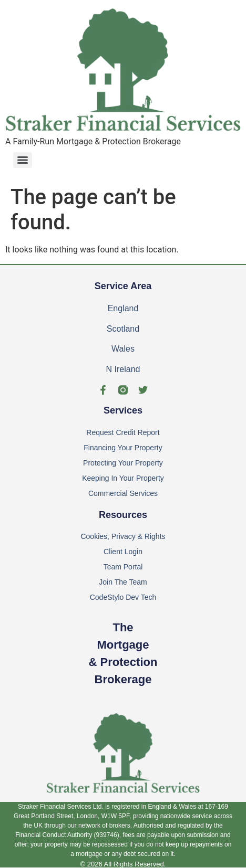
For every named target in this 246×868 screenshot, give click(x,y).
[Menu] (23, 160)
